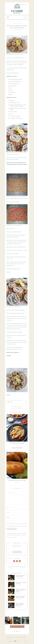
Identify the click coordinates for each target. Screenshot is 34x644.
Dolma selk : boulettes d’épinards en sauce (20, 597)
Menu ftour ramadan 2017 (17, 407)
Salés (14, 24)
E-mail (8, 512)
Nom (8, 507)
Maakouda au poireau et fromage (17, 480)
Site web (8, 518)
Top (26, 641)
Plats (8, 395)
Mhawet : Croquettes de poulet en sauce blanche (21, 591)
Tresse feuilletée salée (17, 448)
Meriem (20, 400)
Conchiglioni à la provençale (17, 443)
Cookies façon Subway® (17, 409)
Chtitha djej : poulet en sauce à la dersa (20, 576)
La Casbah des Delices (18, 637)
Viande (19, 24)
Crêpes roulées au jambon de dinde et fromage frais (20, 604)
